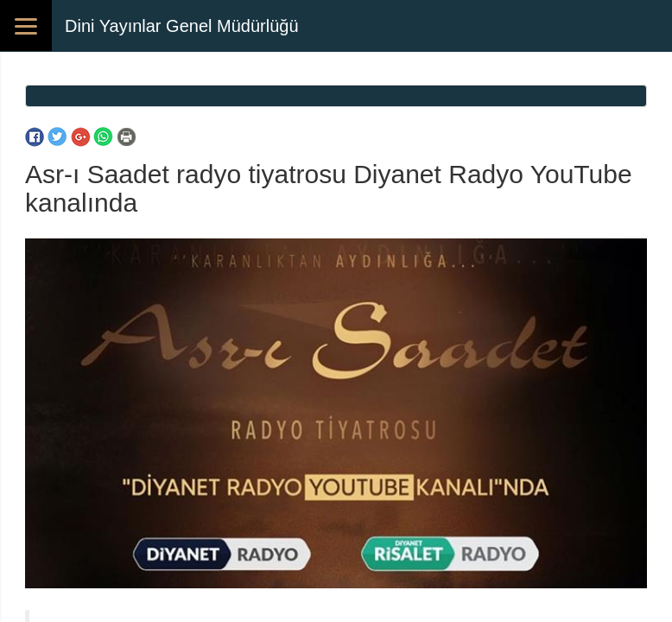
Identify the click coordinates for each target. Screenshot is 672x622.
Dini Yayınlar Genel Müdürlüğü (182, 26)
